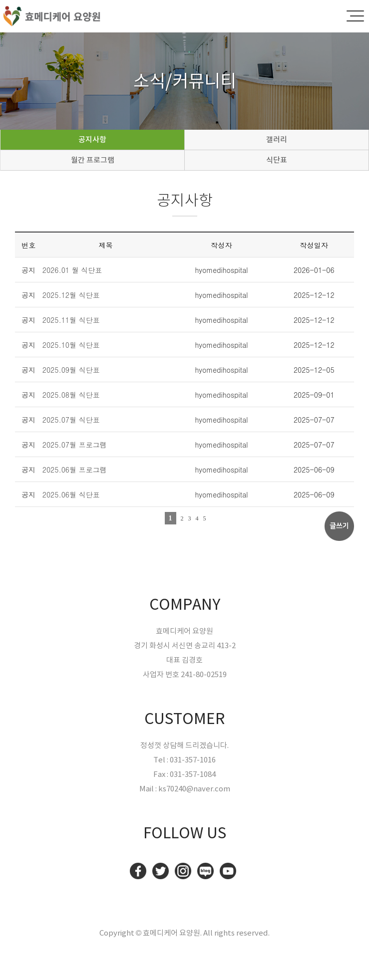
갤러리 (277, 139)
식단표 (277, 160)
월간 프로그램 (93, 160)
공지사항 (92, 139)
